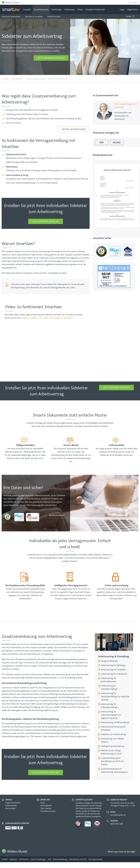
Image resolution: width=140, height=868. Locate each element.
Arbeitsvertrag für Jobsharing (113, 665)
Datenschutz (24, 859)
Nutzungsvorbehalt (96, 859)
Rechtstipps (57, 10)
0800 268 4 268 (117, 824)
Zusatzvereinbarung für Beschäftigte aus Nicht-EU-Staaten (113, 761)
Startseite (6, 79)
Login (122, 10)
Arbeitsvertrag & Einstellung (36, 79)
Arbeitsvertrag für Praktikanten (114, 674)
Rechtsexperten (46, 805)
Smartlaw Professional (95, 10)
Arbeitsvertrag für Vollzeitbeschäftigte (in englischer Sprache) (111, 715)
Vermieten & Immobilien (34, 17)
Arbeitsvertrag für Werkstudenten (115, 722)
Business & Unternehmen (11, 17)
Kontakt (134, 2)
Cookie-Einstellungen (38, 859)
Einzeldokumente (41, 10)
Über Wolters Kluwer (48, 811)
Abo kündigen (10, 808)
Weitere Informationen (74, 129)
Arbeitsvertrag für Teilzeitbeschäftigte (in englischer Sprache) (115, 697)
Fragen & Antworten (13, 803)
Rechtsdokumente (17, 79)
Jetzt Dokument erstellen (51, 58)
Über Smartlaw (46, 808)
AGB (49, 859)
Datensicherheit (11, 805)
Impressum (13, 859)
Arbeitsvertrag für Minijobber (113, 670)
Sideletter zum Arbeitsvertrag (113, 734)
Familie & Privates (54, 17)
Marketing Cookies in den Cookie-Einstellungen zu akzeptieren (47, 318)
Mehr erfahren (57, 515)
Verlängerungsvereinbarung (113, 746)
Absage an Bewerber (109, 661)
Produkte (27, 10)
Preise (80, 10)
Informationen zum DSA (78, 859)
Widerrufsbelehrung (60, 859)
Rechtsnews (70, 10)
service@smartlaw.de (118, 815)
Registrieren (133, 10)
